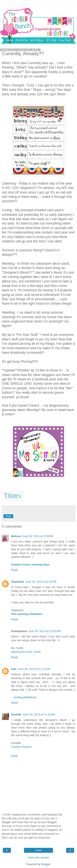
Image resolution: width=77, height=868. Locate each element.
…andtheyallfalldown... (25, 697)
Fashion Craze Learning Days (30, 565)
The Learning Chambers (27, 614)
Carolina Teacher (21, 747)
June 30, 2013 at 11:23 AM (39, 714)
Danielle (16, 714)
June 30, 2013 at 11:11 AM (34, 669)
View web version (38, 858)
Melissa (16, 536)
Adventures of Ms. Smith (26, 652)
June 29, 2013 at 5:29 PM (38, 536)
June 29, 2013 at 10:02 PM (44, 631)
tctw (14, 669)
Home (38, 850)
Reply (15, 570)
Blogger (46, 864)
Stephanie (18, 582)
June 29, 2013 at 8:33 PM (41, 582)
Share (8, 516)
